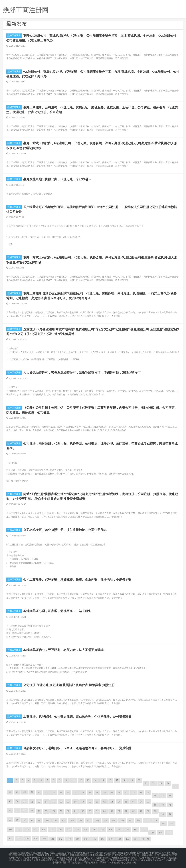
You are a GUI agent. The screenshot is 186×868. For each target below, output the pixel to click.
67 (141, 802)
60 (90, 802)
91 (148, 811)
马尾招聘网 (115, 861)
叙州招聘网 (37, 857)
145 (86, 839)
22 (153, 783)
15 (103, 780)
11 (74, 780)
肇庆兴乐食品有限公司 (121, 859)
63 (112, 802)
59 (83, 802)
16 (110, 780)
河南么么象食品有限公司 (145, 859)
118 (27, 829)
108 (114, 820)
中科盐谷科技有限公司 (103, 855)
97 (25, 820)
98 (32, 820)
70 (163, 805)
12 (81, 780)
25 (175, 786)
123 (69, 829)
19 (132, 780)
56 (61, 802)
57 (68, 802)
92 (155, 811)
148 (111, 839)
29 (32, 792)
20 (139, 780)
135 (169, 833)
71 (170, 805)
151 (136, 839)
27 (17, 792)
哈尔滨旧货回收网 (79, 857)
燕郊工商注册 (15, 35)
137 (19, 838)
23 (161, 783)
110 (130, 820)
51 (25, 802)
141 (52, 839)
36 (83, 792)
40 (112, 792)
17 (117, 780)
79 (61, 811)
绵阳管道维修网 (62, 857)
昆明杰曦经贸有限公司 (81, 855)
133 (152, 833)
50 (17, 801)
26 (10, 792)
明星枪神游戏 (121, 855)
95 (10, 820)
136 (11, 838)
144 (77, 839)
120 (44, 829)
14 (95, 780)
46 (155, 795)
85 (104, 811)
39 (104, 792)
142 (61, 839)
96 (17, 820)
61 (97, 802)
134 (161, 833)
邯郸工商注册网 (139, 857)
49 (10, 801)
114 (163, 823)
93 (163, 814)
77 (46, 811)
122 (60, 829)
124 (77, 829)
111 (139, 820)
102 (64, 820)
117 (19, 829)
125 (85, 829)
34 (68, 792)
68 (148, 802)
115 (172, 823)
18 (124, 780)
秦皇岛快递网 (24, 855)
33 (61, 792)
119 (35, 829)
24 (168, 783)
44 (141, 792)
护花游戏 (97, 853)
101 (55, 820)
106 (97, 820)
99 (39, 820)
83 (90, 811)
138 (27, 838)
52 (32, 802)
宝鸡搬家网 (163, 855)
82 (83, 811)
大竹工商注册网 (163, 853)
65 (126, 802)
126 (94, 829)
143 (69, 839)
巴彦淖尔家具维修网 (127, 853)
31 (46, 792)
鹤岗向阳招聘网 (128, 861)
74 (25, 810)
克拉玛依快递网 (39, 855)
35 (75, 792)
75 (32, 810)
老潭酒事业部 (43, 859)
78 (54, 811)
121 (52, 829)
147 (102, 839)
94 (170, 814)
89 (134, 811)
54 (46, 802)
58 (75, 802)
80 (68, 811)
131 (136, 829)
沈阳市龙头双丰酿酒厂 (76, 859)
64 (119, 802)
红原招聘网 (49, 857)
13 (88, 780)
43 (134, 792)
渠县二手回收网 (69, 861)
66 (134, 802)
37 (90, 792)
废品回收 (87, 853)
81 (75, 811)
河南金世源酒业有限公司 (24, 859)
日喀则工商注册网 (146, 853)
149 (119, 839)
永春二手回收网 (101, 861)
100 (47, 820)
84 (97, 811)
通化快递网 (53, 855)
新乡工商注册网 (96, 857)
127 (102, 829)
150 (128, 839)
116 (11, 829)
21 (146, 783)
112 (147, 820)
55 (54, 802)
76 (39, 811)
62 (104, 802)
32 (54, 792)
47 (163, 795)
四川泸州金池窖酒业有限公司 (143, 855)
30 (39, 792)
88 (126, 811)
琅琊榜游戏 (64, 855)
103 (72, 820)
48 (170, 795)
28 (25, 792)
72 (10, 810)
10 (66, 780)
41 (119, 792)
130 (127, 829)
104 (80, 820)
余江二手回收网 (85, 861)
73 (17, 810)
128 (110, 829)
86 (112, 811)
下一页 (146, 839)
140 (44, 838)
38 (97, 792)
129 (119, 829)
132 (144, 829)
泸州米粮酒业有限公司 (99, 859)
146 (94, 839)
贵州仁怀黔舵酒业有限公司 (117, 857)
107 (105, 820)
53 (39, 802)
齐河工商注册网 (57, 859)
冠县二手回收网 (165, 859)
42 (126, 792)
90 (141, 811)
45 (148, 792)
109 (122, 820)
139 (36, 838)
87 (119, 811)
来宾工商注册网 (24, 857)
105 (89, 820)
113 (155, 820)
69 (155, 805)
